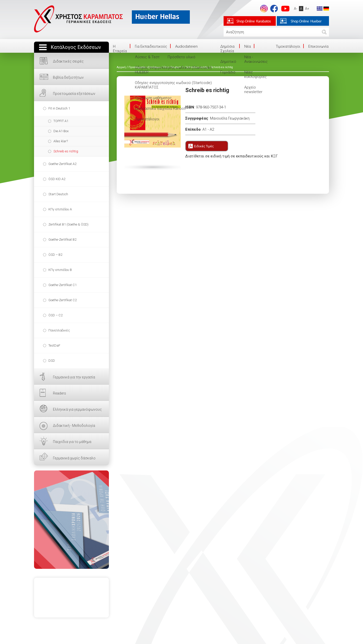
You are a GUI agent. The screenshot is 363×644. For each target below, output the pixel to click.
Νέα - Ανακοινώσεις (256, 59)
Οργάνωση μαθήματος (153, 98)
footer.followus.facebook (274, 9)
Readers (59, 393)
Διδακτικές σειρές (68, 61)
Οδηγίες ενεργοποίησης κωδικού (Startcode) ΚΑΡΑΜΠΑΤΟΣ (173, 85)
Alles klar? (61, 141)
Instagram (264, 9)
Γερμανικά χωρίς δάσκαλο (74, 458)
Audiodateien (186, 46)
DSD (52, 361)
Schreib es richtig (66, 151)
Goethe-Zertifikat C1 (63, 285)
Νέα (248, 46)
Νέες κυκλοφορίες (255, 74)
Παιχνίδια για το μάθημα (72, 442)
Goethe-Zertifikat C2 (63, 300)
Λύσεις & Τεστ (147, 57)
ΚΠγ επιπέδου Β (60, 270)
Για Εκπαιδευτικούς (151, 46)
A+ (307, 9)
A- (296, 9)
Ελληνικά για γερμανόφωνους (77, 409)
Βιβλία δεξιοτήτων (68, 77)
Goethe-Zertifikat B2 (62, 240)
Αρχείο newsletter (253, 90)
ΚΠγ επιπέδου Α (60, 209)
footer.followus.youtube (285, 9)
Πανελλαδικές (59, 330)
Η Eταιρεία (120, 49)
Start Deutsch (58, 194)
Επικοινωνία (318, 46)
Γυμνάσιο (228, 72)
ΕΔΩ (71, 520)
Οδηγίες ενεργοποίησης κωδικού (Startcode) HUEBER (173, 70)
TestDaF (54, 345)
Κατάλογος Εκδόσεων (76, 47)
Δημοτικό (228, 62)
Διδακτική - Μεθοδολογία (74, 426)
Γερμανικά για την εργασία (74, 377)
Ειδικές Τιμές (204, 146)
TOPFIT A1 (61, 121)
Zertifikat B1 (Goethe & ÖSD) (68, 224)
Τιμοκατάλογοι (147, 119)
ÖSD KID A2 (57, 179)
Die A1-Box (61, 131)
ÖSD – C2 (55, 315)
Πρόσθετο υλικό (181, 57)
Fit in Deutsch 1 (59, 108)
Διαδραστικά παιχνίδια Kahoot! (160, 108)
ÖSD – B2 (55, 255)
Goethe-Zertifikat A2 (62, 164)
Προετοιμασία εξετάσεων (74, 94)
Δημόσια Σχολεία (227, 49)
